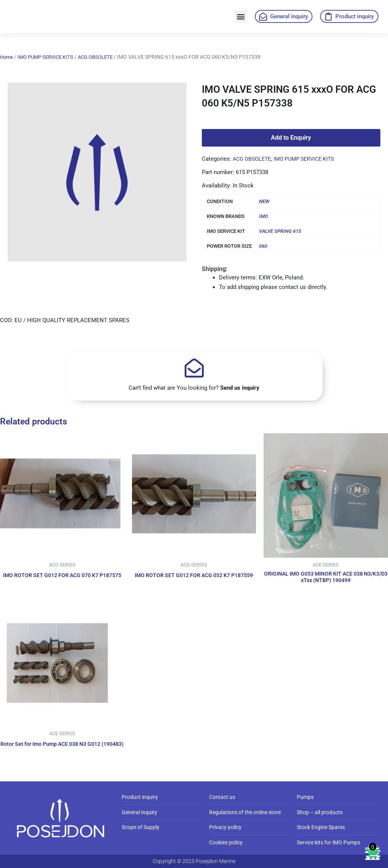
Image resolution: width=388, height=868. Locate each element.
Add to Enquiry (291, 138)
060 (263, 246)
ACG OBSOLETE (103, 57)
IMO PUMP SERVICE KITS (49, 57)
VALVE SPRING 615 (280, 231)
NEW (264, 201)
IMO (264, 216)
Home (7, 57)
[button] (241, 17)
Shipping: (215, 269)
